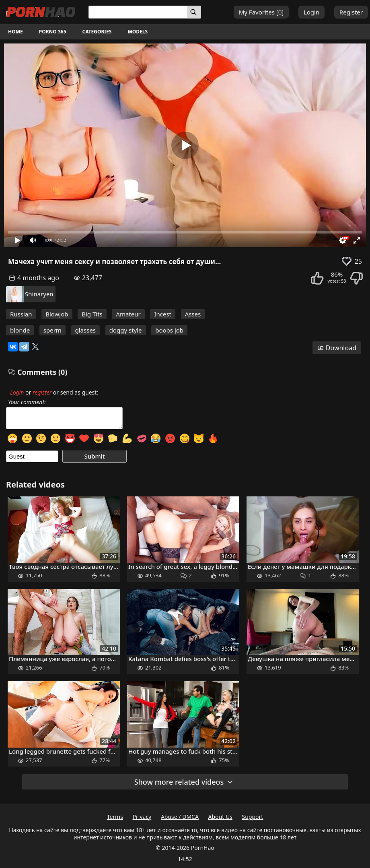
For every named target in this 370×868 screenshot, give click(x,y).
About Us (220, 817)
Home (15, 32)
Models (138, 32)
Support (253, 817)
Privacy (142, 817)
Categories (97, 32)
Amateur (128, 314)
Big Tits (92, 314)
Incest (163, 314)
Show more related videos (184, 782)
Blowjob (57, 314)
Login (311, 12)
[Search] (194, 12)
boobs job (169, 330)
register (42, 392)
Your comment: (27, 402)
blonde (20, 330)
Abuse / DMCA (180, 817)
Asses (193, 314)
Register (351, 12)
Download (337, 348)
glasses (86, 330)
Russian (21, 314)
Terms (115, 817)
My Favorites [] (261, 12)
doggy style (126, 330)
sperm (52, 330)
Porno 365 (53, 32)
